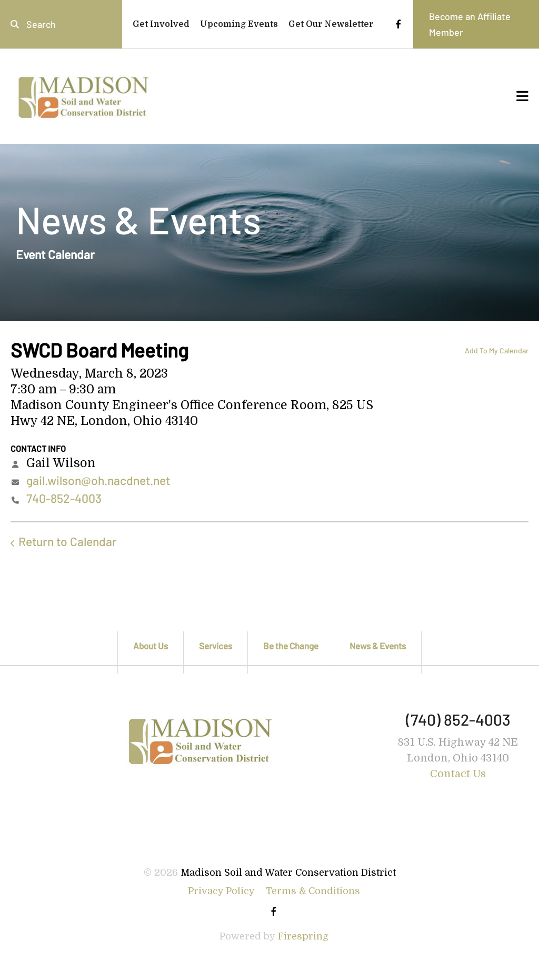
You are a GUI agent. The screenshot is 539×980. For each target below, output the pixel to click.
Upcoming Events (239, 24)
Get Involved (161, 24)
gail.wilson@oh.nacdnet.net (98, 480)
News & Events (378, 646)
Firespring (303, 936)
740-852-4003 (64, 498)
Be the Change (291, 646)
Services (216, 646)
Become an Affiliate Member (470, 24)
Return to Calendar (68, 541)
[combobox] (61, 24)
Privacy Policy (221, 891)
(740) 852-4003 (458, 719)
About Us (151, 646)
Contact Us (458, 774)
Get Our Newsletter (331, 24)
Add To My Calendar (497, 350)
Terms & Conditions (313, 891)
